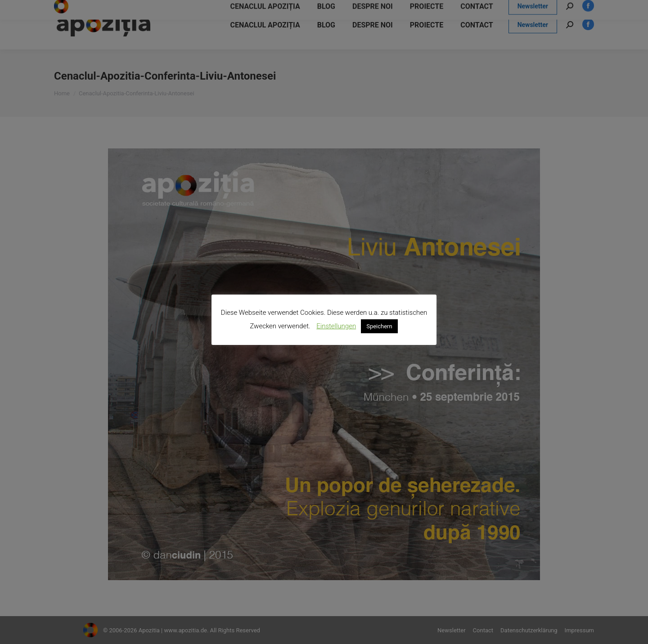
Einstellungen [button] (336, 326)
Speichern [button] (379, 326)
